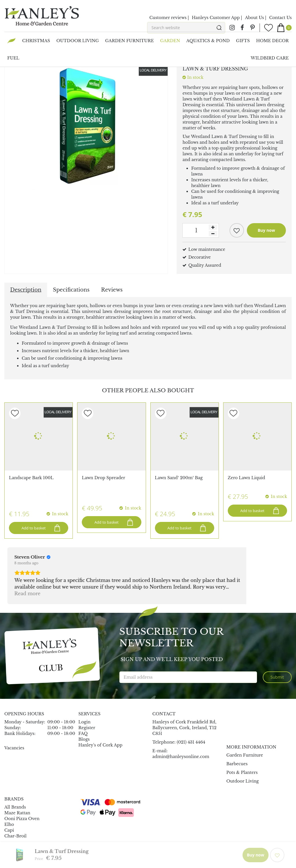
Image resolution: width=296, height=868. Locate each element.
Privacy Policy (196, 847)
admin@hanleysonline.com (181, 732)
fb (242, 28)
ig (232, 28)
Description (26, 290)
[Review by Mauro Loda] (193, 533)
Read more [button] (25, 569)
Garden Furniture (245, 731)
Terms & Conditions (236, 847)
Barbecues (237, 739)
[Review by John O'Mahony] (115, 533)
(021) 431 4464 (191, 718)
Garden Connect (113, 847)
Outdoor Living (243, 757)
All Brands (15, 783)
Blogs (84, 715)
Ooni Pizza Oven (22, 794)
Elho (9, 800)
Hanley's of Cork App (100, 720)
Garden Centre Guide (156, 847)
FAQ (83, 709)
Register (87, 703)
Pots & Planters (242, 748)
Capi (9, 806)
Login (84, 697)
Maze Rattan (17, 789)
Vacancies (14, 723)
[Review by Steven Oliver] (30, 533)
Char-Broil (15, 812)
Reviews (112, 290)
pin (252, 28)
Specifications (71, 290)
